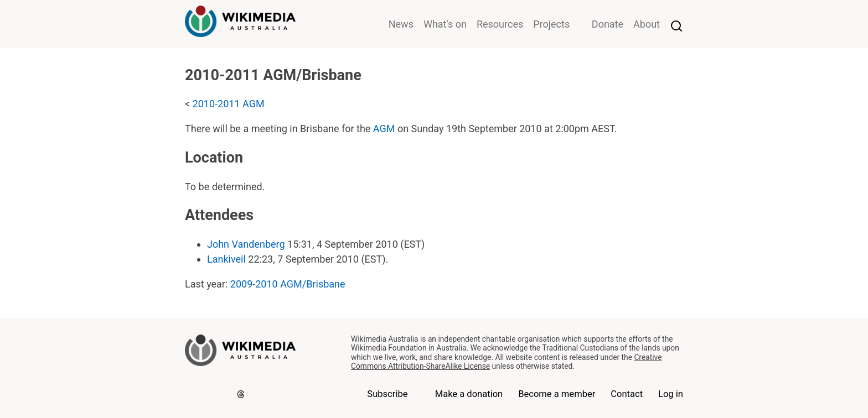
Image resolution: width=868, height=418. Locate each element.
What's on (445, 24)
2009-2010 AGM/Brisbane (288, 284)
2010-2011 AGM (229, 104)
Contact (627, 394)
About (647, 24)
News (401, 24)
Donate (608, 24)
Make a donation (469, 394)
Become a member (557, 394)
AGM (384, 129)
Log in (671, 394)
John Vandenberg (246, 244)
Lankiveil (226, 259)
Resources (500, 24)
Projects (551, 24)
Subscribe (387, 394)
